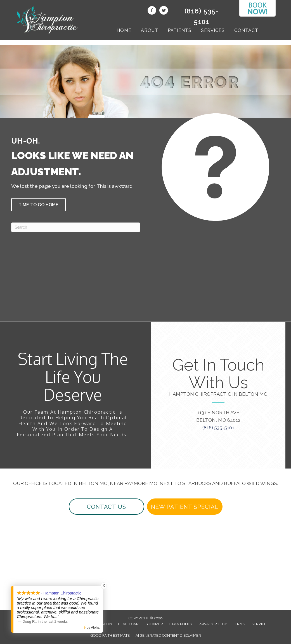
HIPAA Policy (181, 624)
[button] (38, 205)
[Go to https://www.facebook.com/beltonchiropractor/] (152, 11)
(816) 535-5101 (218, 428)
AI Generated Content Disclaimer (168, 635)
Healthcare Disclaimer (140, 624)
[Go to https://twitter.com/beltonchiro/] (164, 11)
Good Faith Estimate (110, 635)
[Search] (76, 227)
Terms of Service (250, 624)
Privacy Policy (213, 624)
